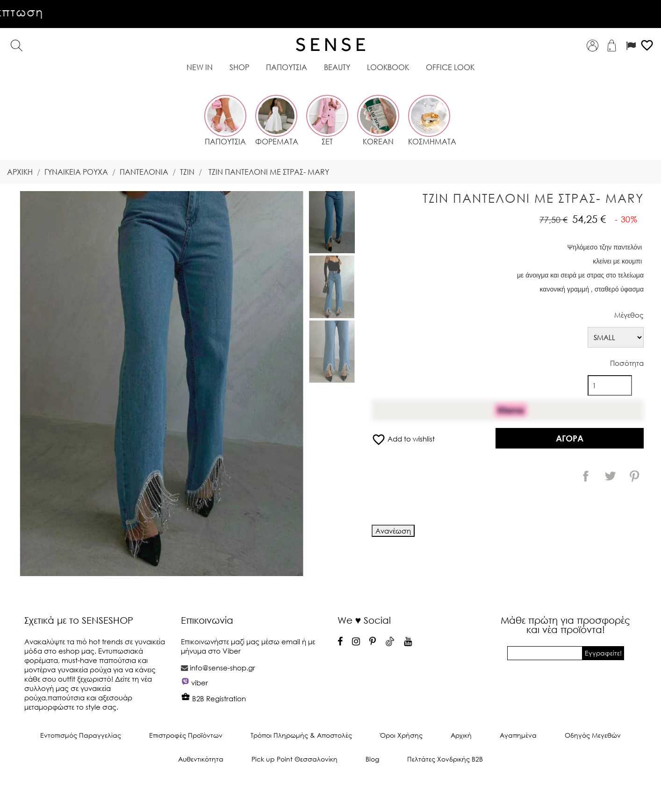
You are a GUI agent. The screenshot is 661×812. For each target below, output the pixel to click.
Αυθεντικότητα (201, 759)
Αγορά (570, 438)
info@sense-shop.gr (223, 668)
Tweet (610, 476)
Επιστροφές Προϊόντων (186, 735)
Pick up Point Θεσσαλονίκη (295, 759)
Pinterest (634, 476)
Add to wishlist (403, 439)
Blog (372, 759)
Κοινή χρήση (586, 476)
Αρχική (461, 735)
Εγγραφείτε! (603, 653)
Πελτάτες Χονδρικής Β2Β (445, 759)
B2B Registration (213, 698)
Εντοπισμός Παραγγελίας (81, 735)
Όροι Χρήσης (401, 735)
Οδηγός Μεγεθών (593, 735)
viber (200, 683)
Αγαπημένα (518, 735)
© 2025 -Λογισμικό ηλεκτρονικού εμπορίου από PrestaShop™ (331, 791)
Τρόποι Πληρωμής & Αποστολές (301, 735)
